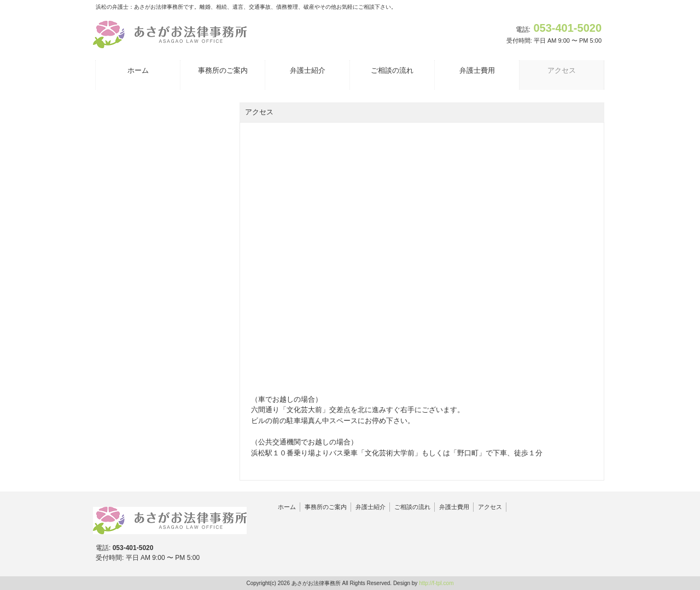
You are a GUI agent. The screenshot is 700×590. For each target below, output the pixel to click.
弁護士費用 (454, 507)
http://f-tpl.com (436, 583)
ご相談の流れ (412, 507)
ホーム (287, 507)
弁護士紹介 (371, 507)
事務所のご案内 (326, 507)
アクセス (490, 507)
